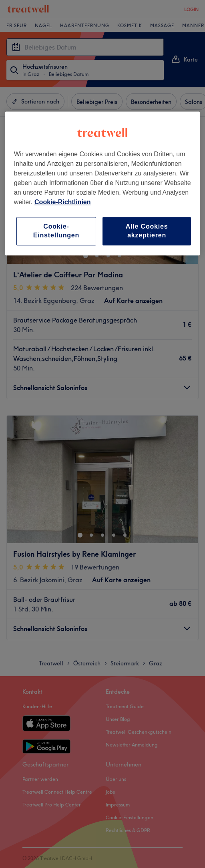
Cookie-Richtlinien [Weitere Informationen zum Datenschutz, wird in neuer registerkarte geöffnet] (62, 202)
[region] (102, 183)
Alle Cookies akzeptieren (147, 231)
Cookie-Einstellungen (56, 231)
